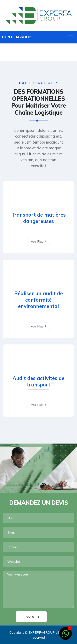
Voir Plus (39, 241)
